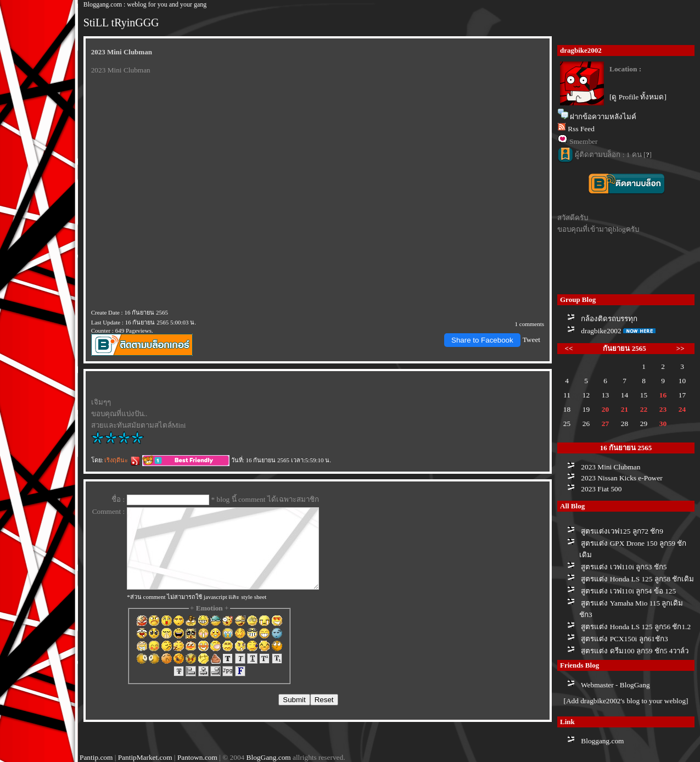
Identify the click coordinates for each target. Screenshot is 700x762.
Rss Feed (581, 129)
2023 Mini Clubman (611, 467)
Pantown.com (197, 757)
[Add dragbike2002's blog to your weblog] (626, 701)
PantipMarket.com (145, 757)
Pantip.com (96, 757)
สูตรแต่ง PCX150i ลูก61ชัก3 (624, 639)
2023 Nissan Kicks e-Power (621, 478)
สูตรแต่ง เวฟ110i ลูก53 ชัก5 (624, 567)
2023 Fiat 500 (601, 489)
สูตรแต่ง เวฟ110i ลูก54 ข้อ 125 (628, 591)
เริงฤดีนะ (122, 460)
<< (569, 348)
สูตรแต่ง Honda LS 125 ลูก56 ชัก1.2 (636, 627)
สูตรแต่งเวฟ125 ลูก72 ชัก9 (622, 531)
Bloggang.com (602, 741)
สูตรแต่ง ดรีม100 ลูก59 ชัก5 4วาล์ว (635, 651)
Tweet (531, 340)
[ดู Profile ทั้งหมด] (638, 97)
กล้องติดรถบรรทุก (609, 319)
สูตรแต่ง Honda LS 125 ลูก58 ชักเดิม (637, 579)
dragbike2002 (601, 331)
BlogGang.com (269, 757)
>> (681, 348)
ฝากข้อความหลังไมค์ (603, 117)
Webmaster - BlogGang (615, 685)
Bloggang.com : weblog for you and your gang (145, 4)
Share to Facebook (482, 340)
